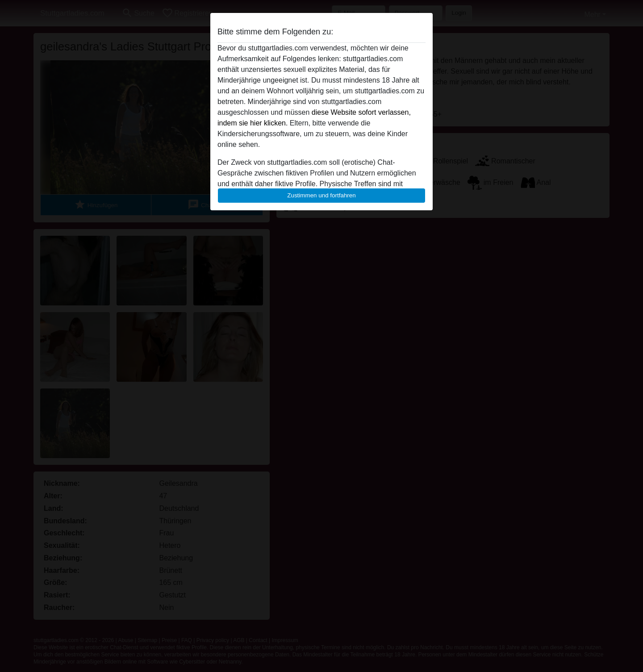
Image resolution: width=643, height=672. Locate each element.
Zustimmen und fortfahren (321, 195)
